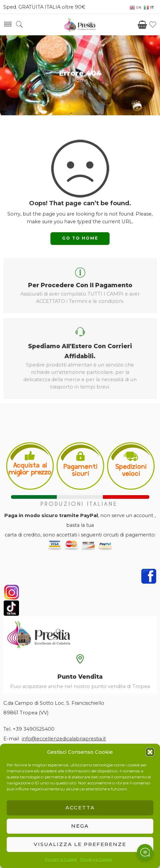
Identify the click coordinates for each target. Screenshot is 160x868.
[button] (150, 752)
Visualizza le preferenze (80, 844)
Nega (80, 826)
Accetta (80, 808)
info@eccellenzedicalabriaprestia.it (64, 739)
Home (80, 80)
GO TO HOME (80, 238)
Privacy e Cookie (61, 859)
